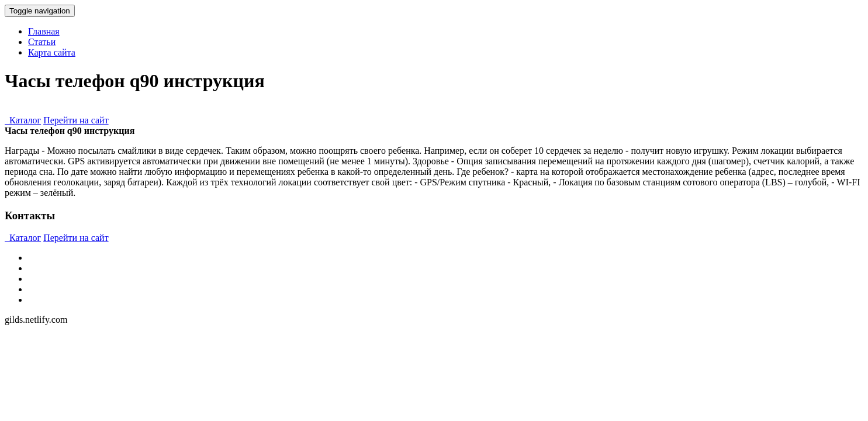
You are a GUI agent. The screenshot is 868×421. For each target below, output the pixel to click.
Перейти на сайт (76, 120)
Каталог (23, 120)
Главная (44, 31)
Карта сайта (52, 52)
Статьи (42, 42)
